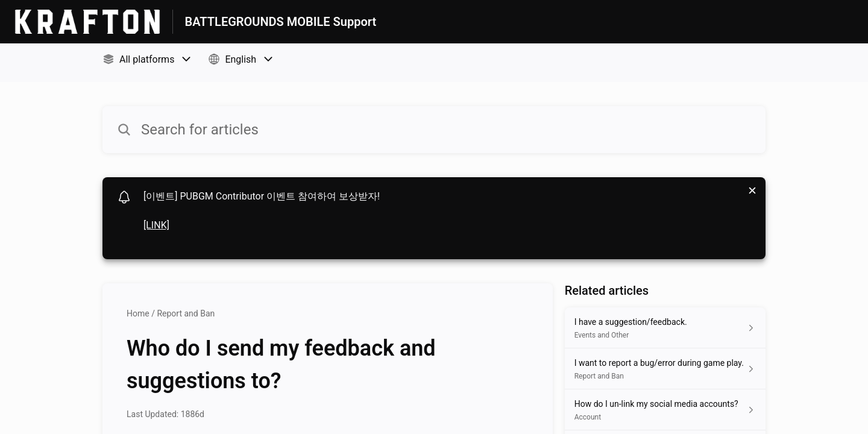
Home (138, 313)
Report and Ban (186, 313)
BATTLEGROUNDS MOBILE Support (281, 22)
